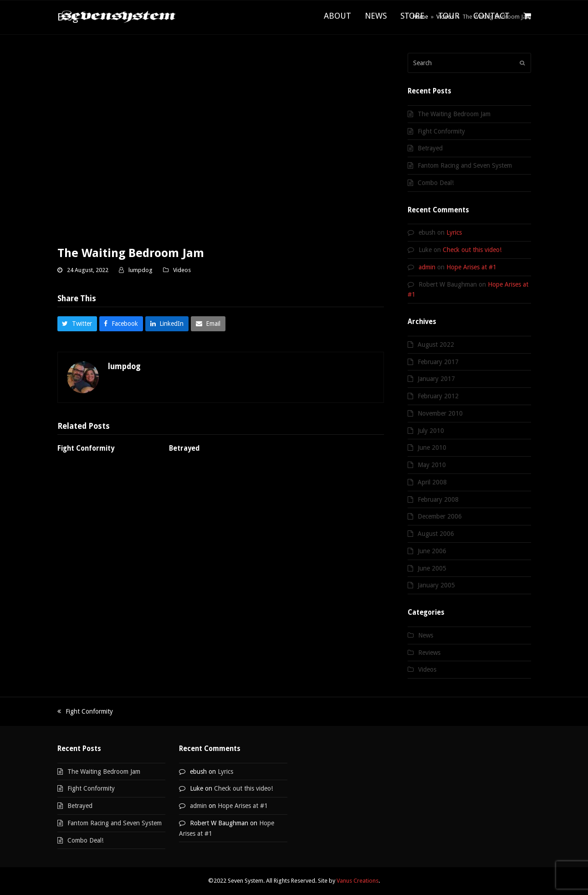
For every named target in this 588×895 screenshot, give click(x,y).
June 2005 (432, 568)
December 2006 (440, 516)
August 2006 (436, 534)
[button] (527, 16)
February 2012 (438, 396)
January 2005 (436, 585)
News (426, 635)
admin (427, 267)
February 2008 (438, 499)
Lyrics (454, 232)
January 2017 (436, 379)
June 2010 (432, 447)
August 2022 (436, 345)
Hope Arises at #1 (471, 267)
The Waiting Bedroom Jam (454, 114)
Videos (182, 270)
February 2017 (438, 362)
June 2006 (432, 551)
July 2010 (431, 431)
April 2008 (432, 482)
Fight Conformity (86, 448)
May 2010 (432, 465)
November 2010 (440, 413)
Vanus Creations (358, 881)
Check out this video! (472, 250)
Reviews (429, 653)
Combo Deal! (436, 183)
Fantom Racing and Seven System (465, 165)
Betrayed (184, 448)
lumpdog (141, 270)
